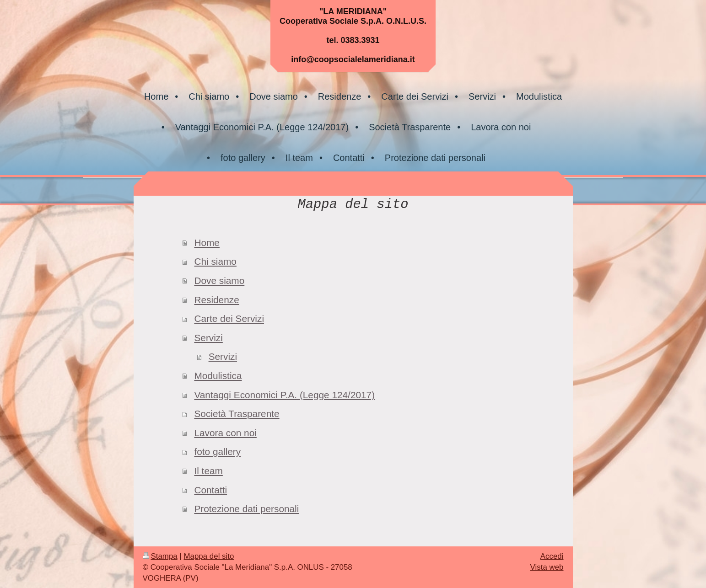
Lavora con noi (225, 433)
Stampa (160, 556)
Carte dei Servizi (229, 318)
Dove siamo (219, 281)
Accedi (552, 556)
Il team (208, 471)
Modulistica (218, 376)
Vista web (547, 567)
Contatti (210, 490)
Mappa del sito (209, 556)
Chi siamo (215, 261)
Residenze (216, 300)
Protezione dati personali (246, 509)
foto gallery (217, 452)
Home (207, 243)
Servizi (208, 338)
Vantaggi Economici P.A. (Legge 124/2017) (284, 395)
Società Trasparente (237, 414)
